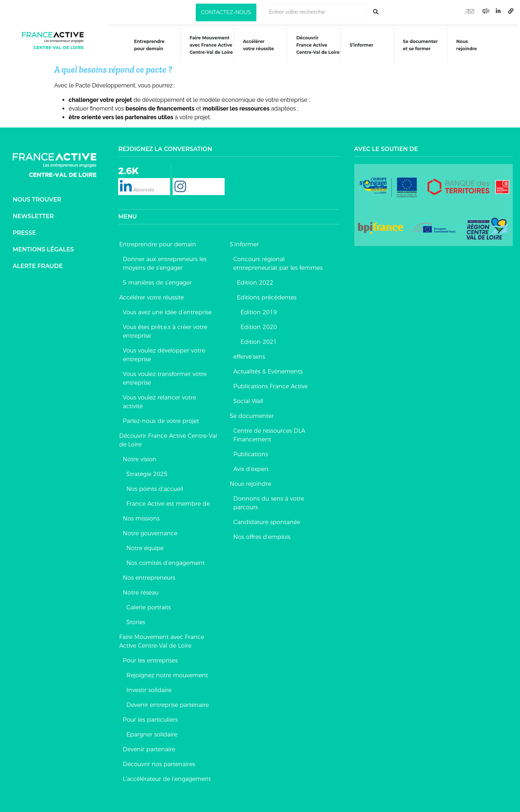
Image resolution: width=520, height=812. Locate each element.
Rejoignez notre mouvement (167, 673)
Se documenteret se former (421, 45)
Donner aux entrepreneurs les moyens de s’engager (165, 262)
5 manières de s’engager (157, 281)
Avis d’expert (251, 467)
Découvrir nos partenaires (159, 762)
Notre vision (140, 457)
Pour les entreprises (150, 659)
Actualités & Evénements (268, 370)
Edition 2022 (255, 281)
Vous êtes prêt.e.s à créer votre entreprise (165, 330)
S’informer (362, 45)
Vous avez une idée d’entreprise (167, 310)
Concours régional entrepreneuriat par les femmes (278, 262)
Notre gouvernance (150, 532)
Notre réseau (141, 591)
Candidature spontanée (267, 520)
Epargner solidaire (152, 733)
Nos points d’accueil (155, 487)
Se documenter (252, 414)
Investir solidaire (149, 688)
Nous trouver (37, 198)
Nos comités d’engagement (166, 561)
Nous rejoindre (467, 45)
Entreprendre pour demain (148, 45)
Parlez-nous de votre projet (161, 419)
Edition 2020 (259, 325)
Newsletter (33, 214)
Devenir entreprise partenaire (168, 703)
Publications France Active (270, 385)
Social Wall (248, 399)
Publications (251, 452)
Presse (24, 231)
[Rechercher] (376, 12)
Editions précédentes (267, 296)
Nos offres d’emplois (262, 535)
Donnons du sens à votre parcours (269, 501)
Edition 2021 (259, 340)
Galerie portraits (149, 606)
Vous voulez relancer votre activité (159, 400)
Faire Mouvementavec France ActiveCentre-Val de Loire (211, 45)
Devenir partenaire (149, 748)
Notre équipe (145, 546)
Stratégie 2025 (147, 472)
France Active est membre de (168, 502)
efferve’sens (249, 355)
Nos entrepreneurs (149, 576)
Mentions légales (43, 248)
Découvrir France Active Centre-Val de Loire (168, 438)
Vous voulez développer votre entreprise (164, 353)
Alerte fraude (38, 264)
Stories (136, 620)
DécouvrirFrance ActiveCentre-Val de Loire (318, 45)
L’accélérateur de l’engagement (167, 777)
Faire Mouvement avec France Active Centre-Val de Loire (162, 640)
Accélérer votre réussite (258, 45)
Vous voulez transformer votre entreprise (165, 377)
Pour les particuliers (150, 718)
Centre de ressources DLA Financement (269, 433)
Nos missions (141, 517)
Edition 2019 (259, 310)
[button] (226, 12)
